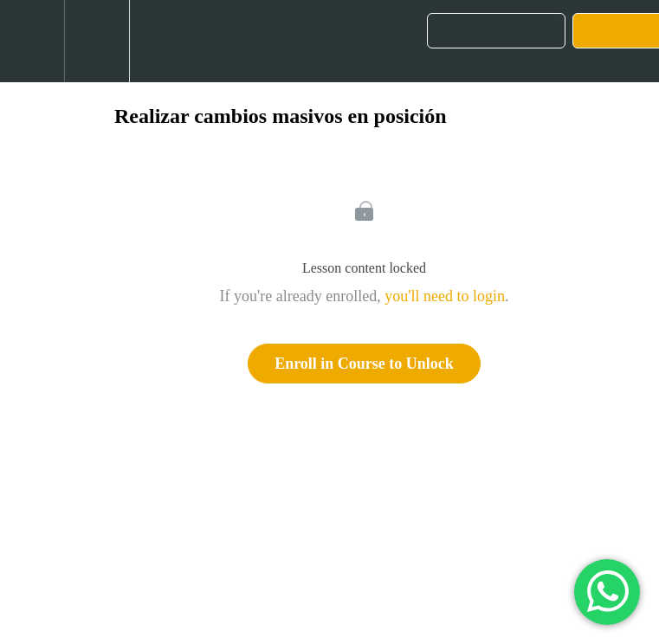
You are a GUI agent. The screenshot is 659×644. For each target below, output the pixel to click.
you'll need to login (445, 296)
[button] (32, 41)
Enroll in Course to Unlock (364, 364)
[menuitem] (97, 41)
